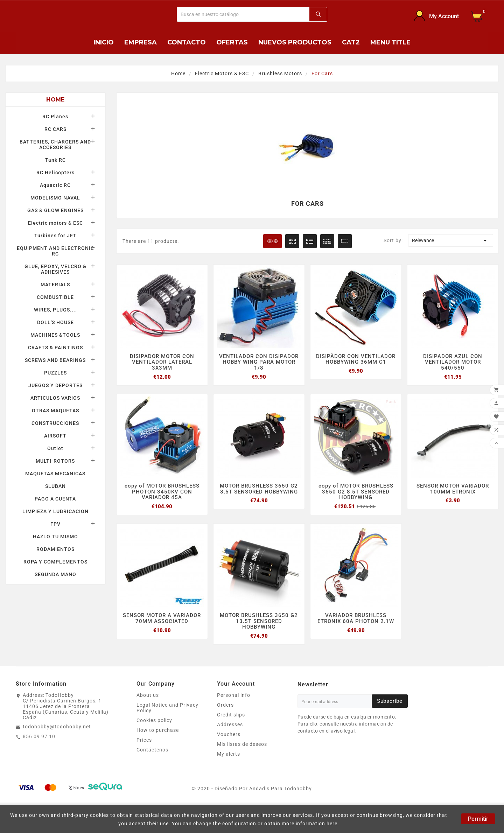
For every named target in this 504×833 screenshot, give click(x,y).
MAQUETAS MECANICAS (55, 503)
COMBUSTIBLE (55, 326)
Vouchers (229, 765)
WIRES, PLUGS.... (55, 339)
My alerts (229, 784)
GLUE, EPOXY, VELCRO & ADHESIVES (55, 298)
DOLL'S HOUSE (55, 351)
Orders (225, 735)
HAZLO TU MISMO (55, 566)
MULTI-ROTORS (55, 490)
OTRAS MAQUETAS (55, 440)
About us (148, 726)
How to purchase (158, 761)
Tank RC (55, 189)
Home (55, 129)
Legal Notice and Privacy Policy (167, 738)
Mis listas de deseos (242, 775)
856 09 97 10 (39, 767)
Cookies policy (154, 751)
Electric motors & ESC (55, 252)
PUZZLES (55, 402)
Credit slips (231, 745)
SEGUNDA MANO (55, 603)
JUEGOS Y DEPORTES (55, 414)
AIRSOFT (55, 465)
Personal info (234, 726)
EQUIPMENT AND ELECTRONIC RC (55, 280)
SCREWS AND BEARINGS (55, 389)
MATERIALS (55, 314)
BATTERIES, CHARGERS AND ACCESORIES (55, 174)
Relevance (451, 269)
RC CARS (55, 158)
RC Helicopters (55, 202)
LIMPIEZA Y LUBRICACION (55, 540)
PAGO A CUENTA (55, 528)
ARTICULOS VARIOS (55, 427)
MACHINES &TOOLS (55, 364)
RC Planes (55, 146)
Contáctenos (152, 780)
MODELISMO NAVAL (55, 227)
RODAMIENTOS (55, 578)
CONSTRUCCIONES (55, 452)
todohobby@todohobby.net (57, 757)
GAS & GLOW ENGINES (55, 239)
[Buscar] (243, 29)
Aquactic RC (55, 214)
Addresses (230, 755)
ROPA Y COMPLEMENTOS (55, 591)
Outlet (55, 477)
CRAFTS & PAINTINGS (55, 377)
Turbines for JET (55, 265)
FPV (55, 553)
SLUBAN (55, 515)
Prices (144, 770)
